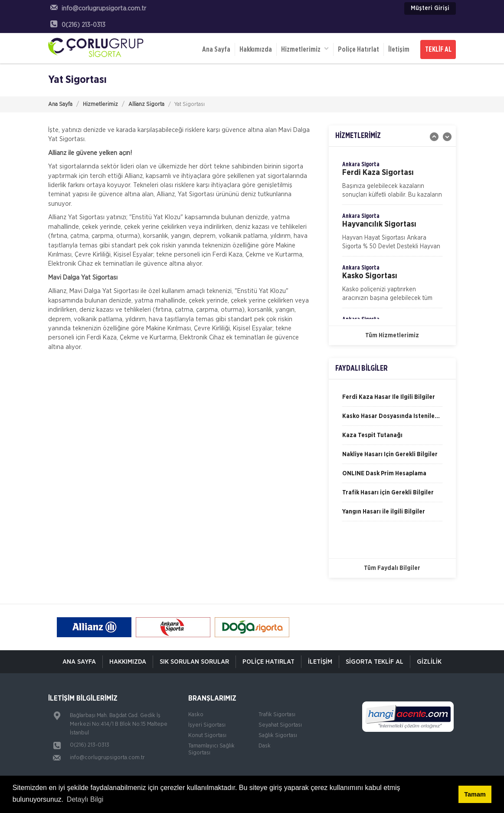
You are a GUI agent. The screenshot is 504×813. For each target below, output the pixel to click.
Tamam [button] (475, 794)
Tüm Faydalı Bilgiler (392, 568)
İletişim (399, 49)
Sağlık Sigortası (278, 736)
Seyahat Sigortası (280, 725)
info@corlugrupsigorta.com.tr (107, 758)
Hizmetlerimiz (305, 49)
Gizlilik (429, 662)
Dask (265, 746)
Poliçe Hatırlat (358, 49)
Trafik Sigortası (277, 715)
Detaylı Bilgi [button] (85, 799)
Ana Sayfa (216, 49)
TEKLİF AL (438, 49)
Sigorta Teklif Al (375, 662)
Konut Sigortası (207, 736)
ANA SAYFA (79, 662)
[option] (392, 182)
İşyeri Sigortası (207, 725)
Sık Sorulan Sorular (194, 662)
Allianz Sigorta (146, 104)
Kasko (196, 715)
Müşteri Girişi (430, 8)
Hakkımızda (256, 49)
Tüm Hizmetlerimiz (392, 336)
